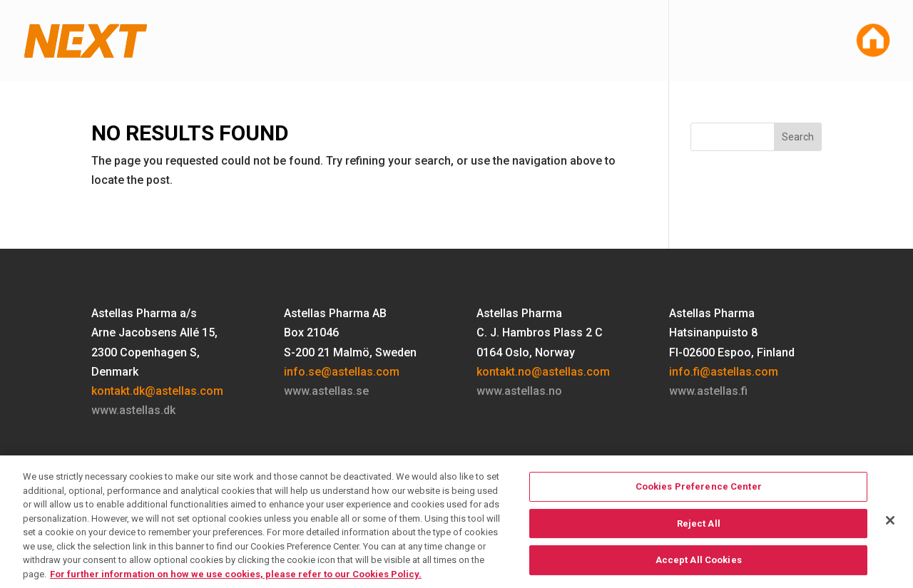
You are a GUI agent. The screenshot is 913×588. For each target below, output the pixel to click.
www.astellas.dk (133, 410)
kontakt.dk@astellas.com (157, 391)
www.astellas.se (326, 391)
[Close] (890, 530)
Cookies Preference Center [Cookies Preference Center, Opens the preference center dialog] (699, 496)
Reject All (699, 533)
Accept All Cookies (699, 570)
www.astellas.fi (708, 391)
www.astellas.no (519, 391)
